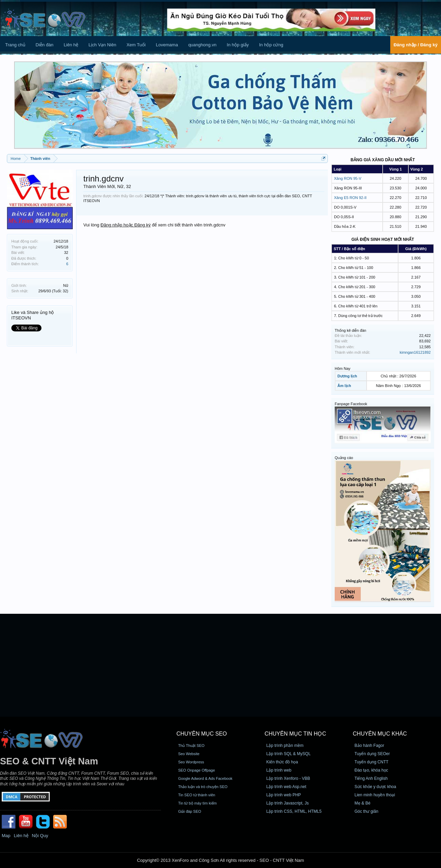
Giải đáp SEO (189, 811)
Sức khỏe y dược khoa (375, 787)
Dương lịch (347, 376)
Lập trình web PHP (284, 795)
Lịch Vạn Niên (102, 45)
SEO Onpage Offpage (196, 770)
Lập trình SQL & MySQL (289, 754)
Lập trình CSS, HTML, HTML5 (294, 811)
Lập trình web (279, 770)
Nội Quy (40, 836)
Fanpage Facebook (351, 404)
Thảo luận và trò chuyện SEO (203, 787)
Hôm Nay (343, 368)
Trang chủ (15, 45)
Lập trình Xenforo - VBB (288, 778)
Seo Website (189, 754)
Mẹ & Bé (362, 803)
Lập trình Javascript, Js (288, 803)
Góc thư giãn (366, 811)
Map (6, 836)
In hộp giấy (238, 45)
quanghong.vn (202, 45)
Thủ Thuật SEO (191, 746)
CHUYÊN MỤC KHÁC (380, 734)
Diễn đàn (45, 45)
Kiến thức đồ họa (282, 762)
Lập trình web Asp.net (286, 787)
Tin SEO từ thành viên (196, 795)
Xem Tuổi (136, 45)
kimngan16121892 (415, 352)
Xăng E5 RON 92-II (350, 198)
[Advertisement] (220, 665)
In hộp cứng (271, 45)
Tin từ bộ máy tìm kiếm (197, 803)
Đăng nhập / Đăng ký (416, 45)
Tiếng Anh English (371, 778)
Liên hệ (71, 45)
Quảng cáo (344, 458)
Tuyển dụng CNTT (372, 762)
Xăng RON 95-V (348, 178)
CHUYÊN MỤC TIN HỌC (295, 734)
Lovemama (167, 45)
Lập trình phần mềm (285, 746)
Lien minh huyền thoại (375, 795)
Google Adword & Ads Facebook (205, 778)
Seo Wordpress (191, 762)
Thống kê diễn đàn (350, 330)
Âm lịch (344, 386)
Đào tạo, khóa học (371, 770)
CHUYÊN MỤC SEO (201, 734)
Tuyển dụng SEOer (372, 754)
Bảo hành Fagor (369, 746)
